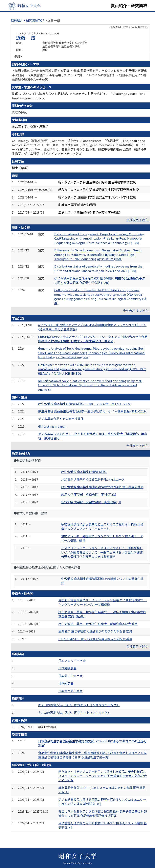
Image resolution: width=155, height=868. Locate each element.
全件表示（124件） (136, 311)
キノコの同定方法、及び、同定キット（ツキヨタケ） (74, 712)
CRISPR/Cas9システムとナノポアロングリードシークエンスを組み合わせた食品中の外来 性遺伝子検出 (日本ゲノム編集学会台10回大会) (93, 339)
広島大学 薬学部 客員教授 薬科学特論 (89, 494)
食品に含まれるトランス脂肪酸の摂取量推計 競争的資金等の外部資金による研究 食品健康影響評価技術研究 (103, 813)
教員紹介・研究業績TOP (28, 20)
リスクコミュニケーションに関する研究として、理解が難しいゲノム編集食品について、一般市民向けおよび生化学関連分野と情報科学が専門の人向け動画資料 (102, 552)
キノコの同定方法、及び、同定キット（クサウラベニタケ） (79, 705)
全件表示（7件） (138, 220)
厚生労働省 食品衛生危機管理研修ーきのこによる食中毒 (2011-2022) (85, 404)
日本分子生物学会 (70, 676)
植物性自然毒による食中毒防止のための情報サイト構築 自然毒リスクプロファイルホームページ (102, 526)
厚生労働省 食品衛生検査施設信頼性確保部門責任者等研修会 (102, 487)
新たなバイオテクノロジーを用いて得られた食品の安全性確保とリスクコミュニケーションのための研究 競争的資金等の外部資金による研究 (103, 776)
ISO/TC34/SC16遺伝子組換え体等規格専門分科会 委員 (95, 639)
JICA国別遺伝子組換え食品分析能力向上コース (93, 479)
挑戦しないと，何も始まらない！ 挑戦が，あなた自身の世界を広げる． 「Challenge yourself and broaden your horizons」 (79, 96)
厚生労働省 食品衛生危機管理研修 (84, 472)
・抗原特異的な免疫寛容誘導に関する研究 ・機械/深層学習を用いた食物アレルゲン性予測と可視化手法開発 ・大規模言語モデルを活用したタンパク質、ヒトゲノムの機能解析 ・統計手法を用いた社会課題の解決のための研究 (79, 75)
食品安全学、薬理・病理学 (30, 126)
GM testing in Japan (52, 426)
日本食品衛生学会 (70, 691)
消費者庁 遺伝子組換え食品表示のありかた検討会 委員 (95, 631)
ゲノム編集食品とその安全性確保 (61, 419)
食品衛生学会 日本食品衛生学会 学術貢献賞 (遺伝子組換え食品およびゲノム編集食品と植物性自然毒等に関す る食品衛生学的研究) (92, 755)
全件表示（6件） (138, 646)
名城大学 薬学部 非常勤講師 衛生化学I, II (91, 502)
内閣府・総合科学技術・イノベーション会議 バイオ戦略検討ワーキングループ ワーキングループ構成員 (103, 602)
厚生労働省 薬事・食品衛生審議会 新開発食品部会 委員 (98, 624)
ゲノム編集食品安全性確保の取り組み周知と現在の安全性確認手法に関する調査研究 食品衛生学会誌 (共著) (100, 280)
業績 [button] (17, 56)
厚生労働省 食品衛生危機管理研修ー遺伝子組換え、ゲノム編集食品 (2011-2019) (92, 411)
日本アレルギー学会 (72, 661)
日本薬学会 (66, 683)
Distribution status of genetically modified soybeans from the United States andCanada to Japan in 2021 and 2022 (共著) (98, 268)
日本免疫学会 (67, 668)
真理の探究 (19, 112)
